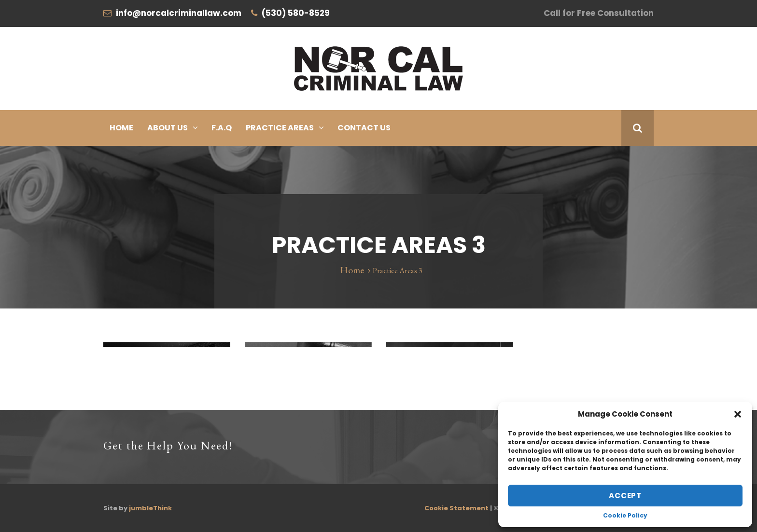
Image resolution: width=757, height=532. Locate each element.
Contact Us (364, 128)
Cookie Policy (625, 515)
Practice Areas (280, 128)
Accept (625, 496)
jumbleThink (150, 508)
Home (121, 128)
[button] (738, 414)
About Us (168, 128)
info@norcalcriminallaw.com (179, 13)
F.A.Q (222, 128)
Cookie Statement (456, 508)
